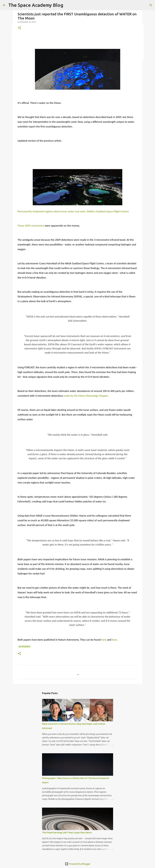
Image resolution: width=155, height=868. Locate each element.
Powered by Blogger (78, 864)
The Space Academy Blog (36, 5)
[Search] (151, 5)
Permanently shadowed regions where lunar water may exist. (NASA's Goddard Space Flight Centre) (73, 211)
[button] (19, 28)
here (104, 640)
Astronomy (24, 647)
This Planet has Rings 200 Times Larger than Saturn (67, 833)
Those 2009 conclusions (31, 226)
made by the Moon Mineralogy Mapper (86, 396)
